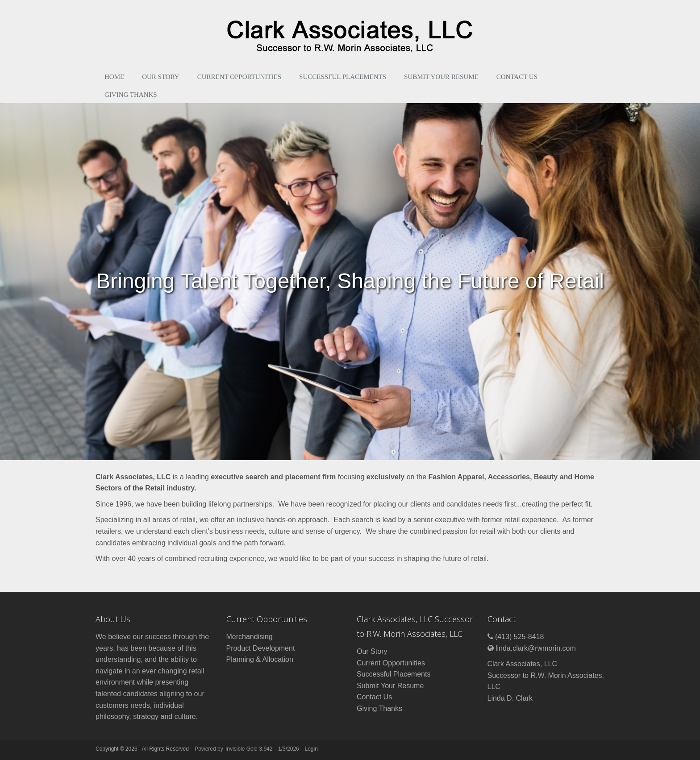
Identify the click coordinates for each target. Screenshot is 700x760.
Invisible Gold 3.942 (250, 749)
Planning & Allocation (260, 659)
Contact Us (517, 77)
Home (114, 77)
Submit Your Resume (441, 77)
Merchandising (250, 637)
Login (311, 749)
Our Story (161, 77)
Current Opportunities (239, 77)
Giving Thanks (131, 95)
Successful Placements (343, 77)
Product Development (261, 648)
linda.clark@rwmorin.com (536, 648)
